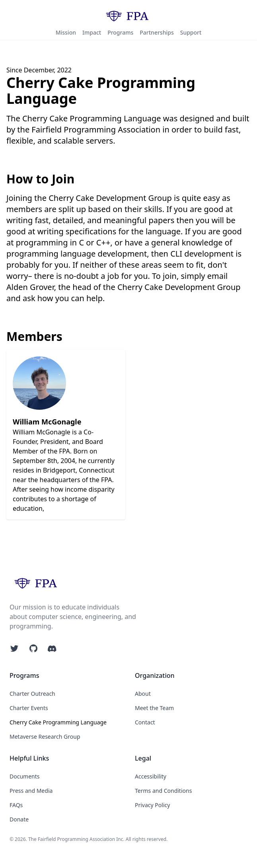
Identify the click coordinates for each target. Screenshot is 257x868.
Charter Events (29, 708)
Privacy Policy (152, 805)
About (143, 694)
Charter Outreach (32, 694)
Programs (120, 32)
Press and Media (31, 791)
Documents (24, 776)
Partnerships (157, 32)
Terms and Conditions (163, 791)
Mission (66, 32)
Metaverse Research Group (45, 737)
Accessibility (151, 776)
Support (191, 32)
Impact (92, 32)
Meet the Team (154, 708)
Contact (145, 722)
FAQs (16, 805)
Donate (19, 819)
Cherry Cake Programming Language (58, 722)
